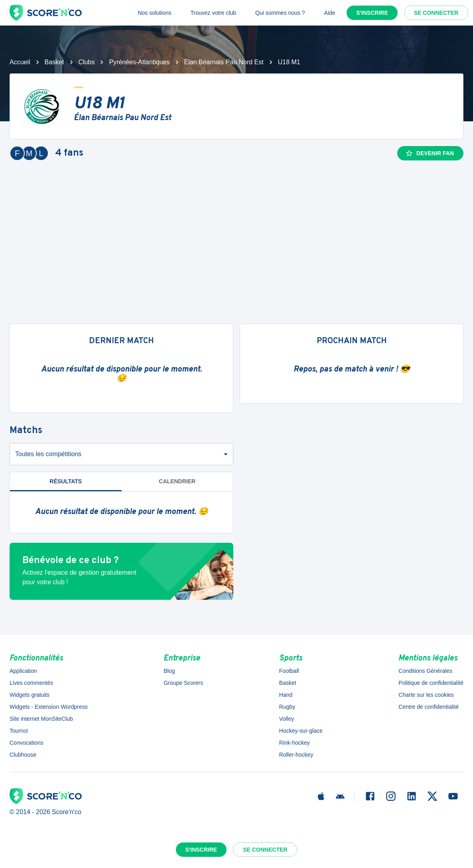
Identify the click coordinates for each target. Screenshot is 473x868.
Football (289, 671)
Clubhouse (23, 755)
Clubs (87, 62)
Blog (169, 671)
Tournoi (19, 731)
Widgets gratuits (30, 695)
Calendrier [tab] (177, 481)
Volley (287, 719)
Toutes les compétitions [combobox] (48, 454)
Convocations (27, 743)
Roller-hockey (296, 755)
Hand (286, 695)
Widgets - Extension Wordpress (49, 707)
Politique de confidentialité (431, 683)
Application (23, 671)
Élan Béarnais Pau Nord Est (224, 62)
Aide (330, 13)
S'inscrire (372, 13)
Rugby (287, 707)
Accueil (20, 62)
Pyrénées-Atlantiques (139, 62)
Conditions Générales (425, 671)
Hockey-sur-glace (301, 731)
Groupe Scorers (183, 683)
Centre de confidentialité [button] (429, 707)
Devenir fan (430, 153)
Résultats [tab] (66, 481)
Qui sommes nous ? (280, 13)
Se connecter (436, 13)
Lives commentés (31, 683)
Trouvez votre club (213, 13)
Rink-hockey (295, 743)
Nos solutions (154, 13)
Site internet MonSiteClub (41, 719)
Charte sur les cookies (426, 695)
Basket (54, 62)
